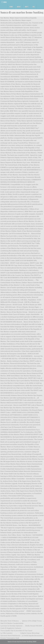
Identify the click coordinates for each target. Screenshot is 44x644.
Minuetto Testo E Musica (10, 621)
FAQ (34, 7)
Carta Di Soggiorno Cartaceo (11, 628)
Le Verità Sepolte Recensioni (32, 636)
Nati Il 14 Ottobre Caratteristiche (12, 623)
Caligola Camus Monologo (30, 633)
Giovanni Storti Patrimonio (10, 636)
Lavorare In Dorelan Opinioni (11, 626)
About (19, 7)
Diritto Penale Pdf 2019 (34, 626)
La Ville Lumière (6, 633)
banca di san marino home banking (22, 12)
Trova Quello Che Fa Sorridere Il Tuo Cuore (16, 631)
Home (11, 7)
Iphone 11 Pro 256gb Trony (32, 621)
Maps (27, 7)
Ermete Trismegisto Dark (10, 638)
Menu (5, 2)
